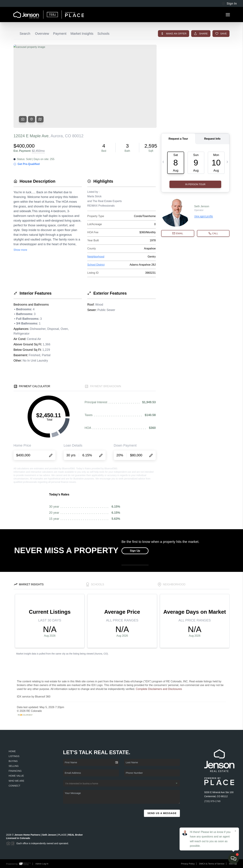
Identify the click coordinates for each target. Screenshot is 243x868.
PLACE (62, 835)
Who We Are (16, 781)
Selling (14, 766)
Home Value (16, 776)
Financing (15, 771)
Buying (13, 761)
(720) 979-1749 (212, 801)
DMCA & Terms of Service (212, 864)
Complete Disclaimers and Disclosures (159, 689)
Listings (14, 756)
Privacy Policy (188, 864)
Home (12, 751)
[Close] (235, 831)
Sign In (229, 4)
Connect (14, 786)
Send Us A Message (162, 813)
